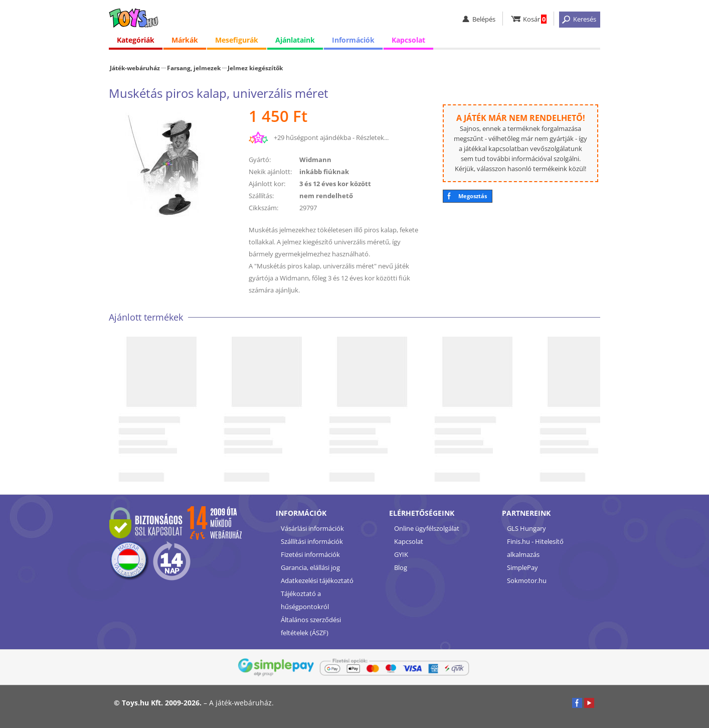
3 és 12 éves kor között (335, 184)
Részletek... (372, 137)
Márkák (185, 40)
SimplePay (522, 567)
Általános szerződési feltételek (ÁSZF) (311, 626)
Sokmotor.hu (527, 580)
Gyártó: (260, 160)
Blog (401, 567)
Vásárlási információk (312, 528)
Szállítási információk (312, 541)
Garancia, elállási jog (310, 567)
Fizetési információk (310, 554)
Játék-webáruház (135, 68)
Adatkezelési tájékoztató (317, 580)
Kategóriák (136, 40)
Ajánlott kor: (267, 184)
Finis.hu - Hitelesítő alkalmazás (535, 548)
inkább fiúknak (324, 172)
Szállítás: (261, 196)
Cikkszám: (263, 208)
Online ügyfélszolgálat (427, 528)
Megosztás (473, 196)
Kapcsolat (408, 40)
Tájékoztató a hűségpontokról (305, 600)
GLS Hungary (526, 528)
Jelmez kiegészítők (255, 68)
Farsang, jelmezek (194, 68)
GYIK (401, 554)
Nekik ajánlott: (270, 172)
